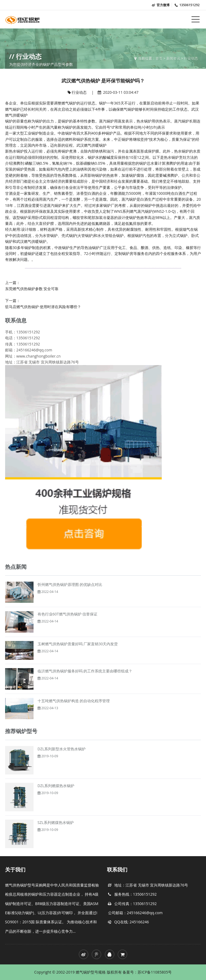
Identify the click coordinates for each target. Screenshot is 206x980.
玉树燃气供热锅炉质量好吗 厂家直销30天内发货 (78, 644)
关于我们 (15, 870)
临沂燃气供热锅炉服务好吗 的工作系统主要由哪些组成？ (85, 671)
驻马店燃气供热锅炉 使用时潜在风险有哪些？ (43, 307)
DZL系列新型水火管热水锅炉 (62, 749)
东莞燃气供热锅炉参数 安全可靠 (32, 289)
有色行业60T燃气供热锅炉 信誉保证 (67, 614)
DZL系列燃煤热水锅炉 (56, 786)
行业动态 (191, 58)
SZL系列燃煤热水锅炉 (56, 822)
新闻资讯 (173, 58)
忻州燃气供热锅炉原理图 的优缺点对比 (70, 584)
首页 (159, 58)
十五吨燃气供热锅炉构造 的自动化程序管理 (74, 701)
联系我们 (117, 870)
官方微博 (160, 5)
